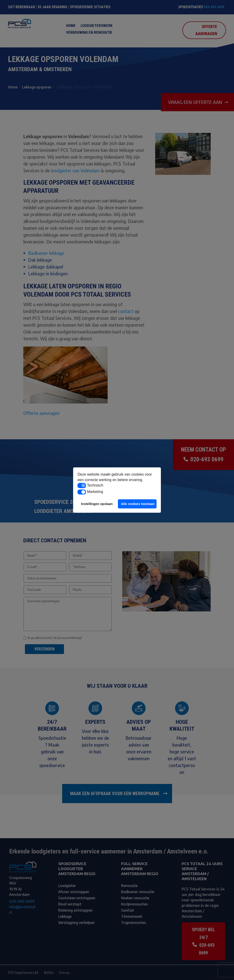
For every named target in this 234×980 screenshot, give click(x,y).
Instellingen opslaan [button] (97, 504)
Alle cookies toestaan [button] (138, 504)
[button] (82, 486)
